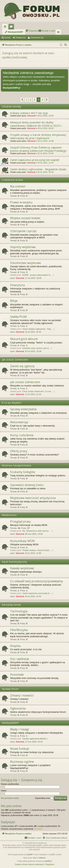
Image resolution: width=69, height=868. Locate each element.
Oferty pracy (19, 451)
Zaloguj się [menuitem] (59, 33)
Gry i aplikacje (20, 659)
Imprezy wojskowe (23, 247)
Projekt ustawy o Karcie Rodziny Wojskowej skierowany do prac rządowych (38, 136)
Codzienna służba (12, 180)
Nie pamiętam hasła (10, 798)
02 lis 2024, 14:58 (46, 141)
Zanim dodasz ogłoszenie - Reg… (38, 329)
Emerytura (17, 285)
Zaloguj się (21, 38)
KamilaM (38, 829)
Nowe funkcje (20, 749)
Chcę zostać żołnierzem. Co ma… (38, 391)
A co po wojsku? (12, 403)
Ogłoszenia (18, 708)
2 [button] (30, 100)
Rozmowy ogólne (22, 762)
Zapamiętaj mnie (44, 798)
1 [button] (26, 100)
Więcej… (6, 27)
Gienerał (31, 116)
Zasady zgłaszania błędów (34, 739)
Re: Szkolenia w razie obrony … (37, 531)
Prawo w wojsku (21, 202)
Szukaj (7, 38)
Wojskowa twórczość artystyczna (33, 498)
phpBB (29, 855)
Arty (35, 858)
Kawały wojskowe (22, 568)
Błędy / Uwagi (20, 729)
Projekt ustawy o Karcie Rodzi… (37, 550)
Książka (15, 646)
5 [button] (43, 100)
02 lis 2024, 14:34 (46, 163)
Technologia (19, 611)
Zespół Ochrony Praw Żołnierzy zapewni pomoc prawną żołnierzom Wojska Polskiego (38, 149)
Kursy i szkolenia (22, 435)
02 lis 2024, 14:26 (46, 172)
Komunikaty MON (22, 541)
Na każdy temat (11, 605)
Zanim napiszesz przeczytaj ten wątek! (35, 160)
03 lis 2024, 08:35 (46, 128)
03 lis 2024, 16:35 (46, 116)
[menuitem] (14, 32)
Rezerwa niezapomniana (16, 465)
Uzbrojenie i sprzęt (23, 231)
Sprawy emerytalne (23, 409)
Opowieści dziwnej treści (27, 485)
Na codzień (18, 186)
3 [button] (34, 100)
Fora (12, 27)
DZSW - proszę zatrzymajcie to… (37, 275)
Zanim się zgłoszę (22, 366)
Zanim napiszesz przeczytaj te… (37, 593)
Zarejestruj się (37, 38)
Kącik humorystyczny (14, 562)
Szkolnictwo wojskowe (25, 263)
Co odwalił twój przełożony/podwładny (37, 581)
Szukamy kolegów (23, 472)
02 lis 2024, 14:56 (46, 153)
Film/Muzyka (19, 630)
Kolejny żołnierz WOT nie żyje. (29, 113)
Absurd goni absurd (24, 339)
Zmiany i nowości (22, 695)
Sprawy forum (10, 689)
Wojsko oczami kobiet (25, 218)
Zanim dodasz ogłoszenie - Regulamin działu (38, 169)
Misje (14, 301)
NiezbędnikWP (10, 723)
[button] (22, 100)
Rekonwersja (19, 422)
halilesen (42, 858)
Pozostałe (17, 675)
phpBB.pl (48, 861)
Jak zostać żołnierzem (15, 360)
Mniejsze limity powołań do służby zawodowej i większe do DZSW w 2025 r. (36, 124)
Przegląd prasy (20, 521)
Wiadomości (9, 515)
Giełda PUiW (18, 317)
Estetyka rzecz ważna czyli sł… (37, 348)
